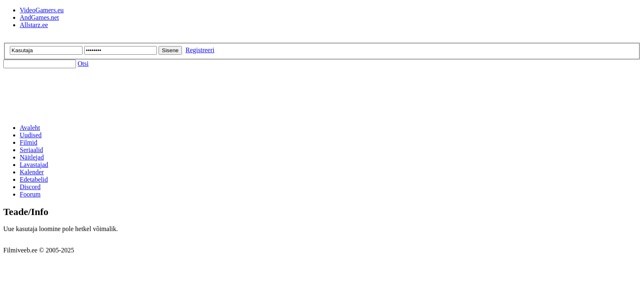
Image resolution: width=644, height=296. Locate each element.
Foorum (30, 194)
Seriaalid (31, 150)
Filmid (29, 142)
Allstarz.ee (34, 25)
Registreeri (200, 50)
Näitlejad (32, 157)
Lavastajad (34, 165)
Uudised (31, 135)
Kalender (32, 172)
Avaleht (30, 128)
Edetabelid (34, 179)
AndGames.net (39, 17)
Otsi (83, 64)
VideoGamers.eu (42, 10)
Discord (30, 187)
